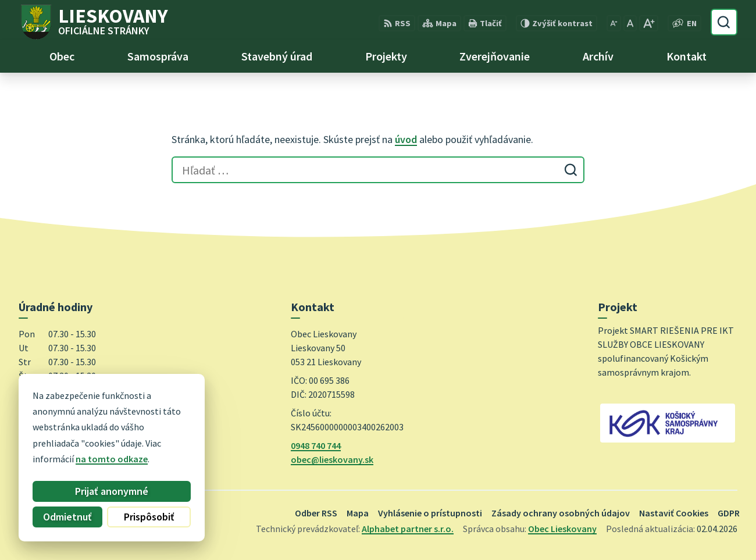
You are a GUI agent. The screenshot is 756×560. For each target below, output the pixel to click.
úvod (406, 139)
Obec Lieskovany (562, 529)
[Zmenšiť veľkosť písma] (614, 23)
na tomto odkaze (74, 459)
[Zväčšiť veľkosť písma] (649, 23)
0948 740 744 (316, 445)
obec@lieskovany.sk (332, 459)
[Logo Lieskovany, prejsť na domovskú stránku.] (93, 22)
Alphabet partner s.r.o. (408, 529)
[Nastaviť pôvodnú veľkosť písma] (630, 23)
